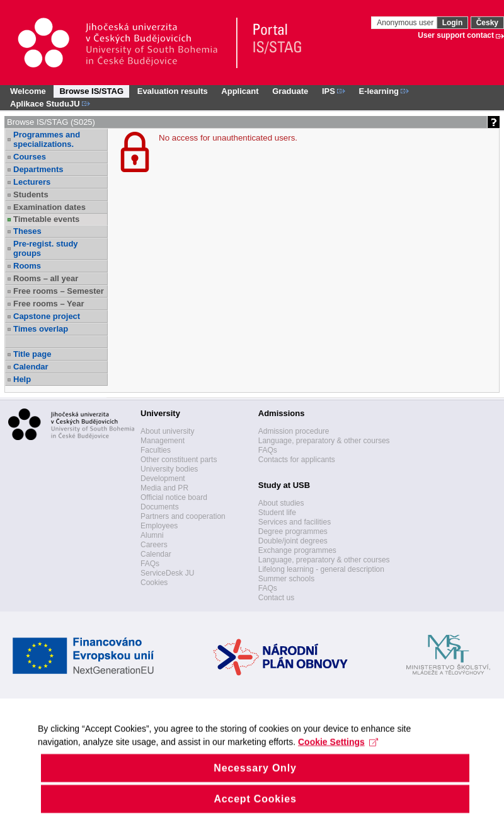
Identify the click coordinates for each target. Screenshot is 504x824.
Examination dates (49, 207)
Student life (277, 513)
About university (167, 431)
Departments (38, 169)
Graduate (290, 91)
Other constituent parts (179, 460)
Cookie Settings (338, 755)
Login (453, 23)
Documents (160, 507)
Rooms (27, 266)
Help (22, 379)
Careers (154, 545)
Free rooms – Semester (59, 291)
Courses (30, 157)
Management (163, 441)
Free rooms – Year (49, 304)
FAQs (150, 564)
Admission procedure (294, 431)
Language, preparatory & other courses (324, 441)
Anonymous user (406, 23)
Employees (159, 526)
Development (163, 479)
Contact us (276, 598)
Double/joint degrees (293, 541)
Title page (32, 354)
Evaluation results (173, 91)
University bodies (169, 469)
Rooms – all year (46, 278)
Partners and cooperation (183, 516)
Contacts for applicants (297, 460)
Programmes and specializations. (47, 139)
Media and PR (164, 488)
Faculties (156, 450)
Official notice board (174, 497)
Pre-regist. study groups (46, 248)
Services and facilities (295, 522)
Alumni (152, 535)
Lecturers (32, 182)
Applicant (240, 91)
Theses (27, 231)
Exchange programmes (297, 550)
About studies (281, 503)
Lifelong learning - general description (321, 569)
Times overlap (41, 329)
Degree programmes (293, 531)
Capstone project (47, 316)
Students (31, 194)
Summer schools (286, 579)
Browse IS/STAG (91, 91)
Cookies (154, 583)
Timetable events (46, 219)
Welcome (28, 91)
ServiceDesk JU (167, 573)
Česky (487, 23)
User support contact (456, 35)
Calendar (31, 367)
